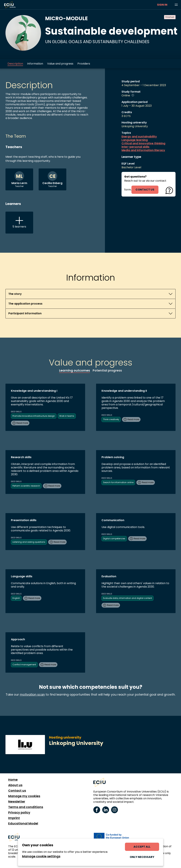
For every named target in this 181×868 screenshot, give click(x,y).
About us (15, 785)
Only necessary (142, 857)
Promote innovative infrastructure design (34, 416)
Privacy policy (19, 813)
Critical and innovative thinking (143, 143)
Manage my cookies (24, 796)
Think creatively (111, 419)
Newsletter (17, 802)
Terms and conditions (26, 807)
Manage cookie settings (41, 856)
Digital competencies (114, 539)
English (16, 598)
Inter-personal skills (135, 147)
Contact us (17, 791)
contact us (145, 190)
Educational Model (23, 823)
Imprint (14, 818)
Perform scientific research (26, 486)
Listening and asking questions (29, 542)
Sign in (162, 5)
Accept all (142, 847)
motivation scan (32, 694)
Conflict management (24, 665)
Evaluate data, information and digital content (128, 598)
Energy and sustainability (139, 137)
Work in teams (67, 416)
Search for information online (118, 482)
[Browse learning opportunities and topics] (176, 5)
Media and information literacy (143, 150)
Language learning (135, 140)
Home (13, 780)
